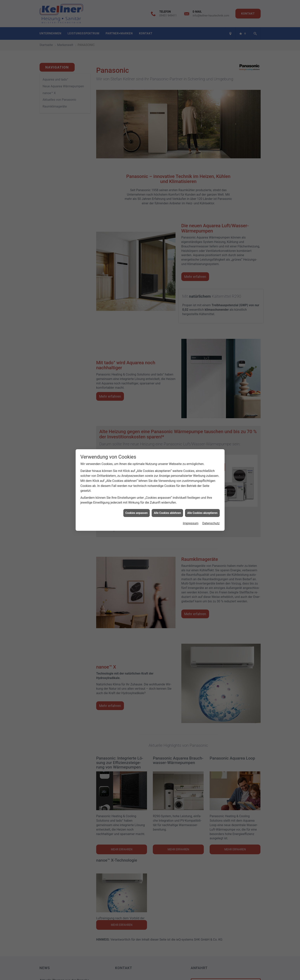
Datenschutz (211, 523)
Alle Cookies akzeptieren (202, 513)
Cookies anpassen (137, 513)
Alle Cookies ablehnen (167, 513)
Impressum (191, 523)
